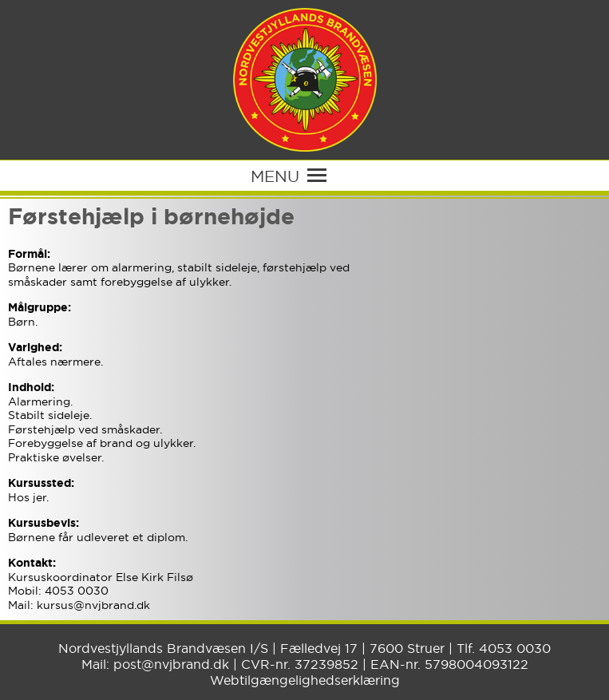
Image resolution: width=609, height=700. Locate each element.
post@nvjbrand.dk (171, 664)
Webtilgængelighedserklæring (305, 680)
